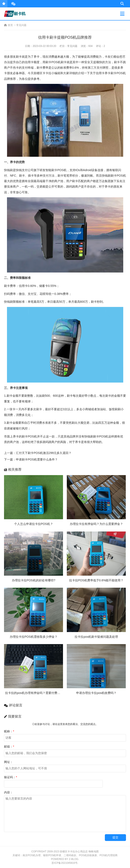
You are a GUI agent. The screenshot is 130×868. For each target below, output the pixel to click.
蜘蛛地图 (94, 852)
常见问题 (21, 25)
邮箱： (9, 747)
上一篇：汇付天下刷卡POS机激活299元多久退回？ (38, 453)
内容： (8, 792)
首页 (8, 25)
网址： (8, 762)
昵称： (9, 731)
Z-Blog (74, 859)
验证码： (10, 777)
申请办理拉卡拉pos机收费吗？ (96, 693)
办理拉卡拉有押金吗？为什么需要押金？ (96, 524)
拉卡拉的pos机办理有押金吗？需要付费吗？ (34, 693)
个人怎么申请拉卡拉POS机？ (34, 524)
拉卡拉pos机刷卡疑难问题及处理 (96, 637)
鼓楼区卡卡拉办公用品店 (74, 852)
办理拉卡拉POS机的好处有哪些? (34, 580)
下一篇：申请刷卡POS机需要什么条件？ (31, 459)
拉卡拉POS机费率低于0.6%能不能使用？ (96, 580)
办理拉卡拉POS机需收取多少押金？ (34, 637)
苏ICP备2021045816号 (65, 863)
